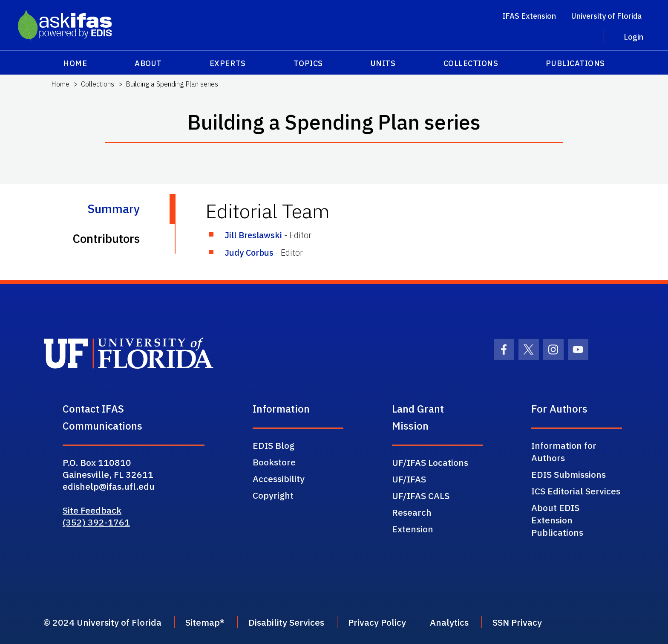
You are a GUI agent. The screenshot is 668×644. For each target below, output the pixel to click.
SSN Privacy (517, 622)
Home (75, 63)
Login (633, 37)
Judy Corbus (249, 253)
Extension (413, 529)
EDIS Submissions (569, 474)
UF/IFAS (409, 479)
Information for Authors (564, 452)
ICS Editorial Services (576, 491)
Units (383, 63)
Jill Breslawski (253, 235)
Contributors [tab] (106, 238)
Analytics (449, 622)
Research (412, 512)
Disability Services (286, 622)
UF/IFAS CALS (421, 496)
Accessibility (279, 479)
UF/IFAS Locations (430, 462)
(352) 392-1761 (96, 522)
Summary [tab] (114, 209)
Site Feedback (92, 510)
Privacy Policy (377, 622)
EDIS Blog (274, 445)
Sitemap (203, 622)
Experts (228, 63)
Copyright (273, 495)
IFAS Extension (529, 16)
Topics (308, 63)
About (148, 63)
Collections (471, 63)
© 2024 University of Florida (102, 622)
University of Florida (606, 16)
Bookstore (274, 462)
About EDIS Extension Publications (557, 520)
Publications (575, 63)
